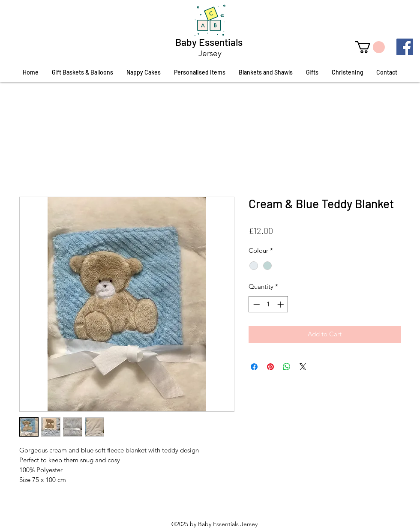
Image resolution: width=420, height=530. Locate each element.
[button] (370, 47)
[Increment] (281, 304)
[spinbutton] (268, 304)
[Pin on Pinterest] (270, 367)
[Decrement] (256, 304)
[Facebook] (405, 47)
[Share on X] (303, 367)
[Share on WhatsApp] (287, 367)
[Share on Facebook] (254, 367)
